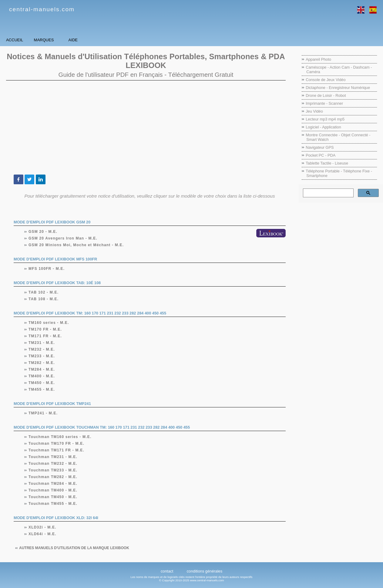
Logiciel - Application (323, 127)
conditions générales (205, 571)
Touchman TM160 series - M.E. (60, 437)
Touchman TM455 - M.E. (53, 504)
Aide (136, 40)
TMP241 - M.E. (43, 413)
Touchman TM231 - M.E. (53, 457)
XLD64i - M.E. (43, 534)
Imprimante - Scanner (324, 103)
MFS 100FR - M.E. (47, 269)
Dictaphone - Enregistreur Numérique (338, 88)
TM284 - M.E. (42, 369)
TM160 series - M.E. (49, 323)
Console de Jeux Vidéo (326, 80)
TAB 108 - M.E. (44, 299)
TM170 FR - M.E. (45, 329)
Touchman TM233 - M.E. (53, 470)
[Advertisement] (146, 127)
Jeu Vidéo (314, 111)
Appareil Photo (318, 59)
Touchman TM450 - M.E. (53, 497)
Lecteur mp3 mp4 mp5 (325, 119)
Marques (82, 40)
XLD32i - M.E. (43, 527)
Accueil (27, 40)
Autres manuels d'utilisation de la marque (74, 548)
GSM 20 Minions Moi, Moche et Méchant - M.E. (76, 245)
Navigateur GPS (320, 147)
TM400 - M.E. (42, 376)
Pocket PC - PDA (321, 155)
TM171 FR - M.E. (45, 336)
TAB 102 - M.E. (44, 292)
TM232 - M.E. (42, 349)
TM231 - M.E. (42, 343)
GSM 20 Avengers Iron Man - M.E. (63, 238)
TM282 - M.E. (42, 363)
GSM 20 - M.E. (43, 232)
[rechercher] (328, 193)
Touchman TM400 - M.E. (53, 490)
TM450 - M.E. (42, 383)
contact (167, 571)
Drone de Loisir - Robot (326, 95)
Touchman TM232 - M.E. (53, 464)
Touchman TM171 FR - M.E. (57, 450)
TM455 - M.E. (42, 389)
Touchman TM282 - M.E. (53, 477)
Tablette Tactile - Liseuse (327, 163)
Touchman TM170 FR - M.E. (57, 444)
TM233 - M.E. (42, 356)
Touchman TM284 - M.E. (53, 484)
